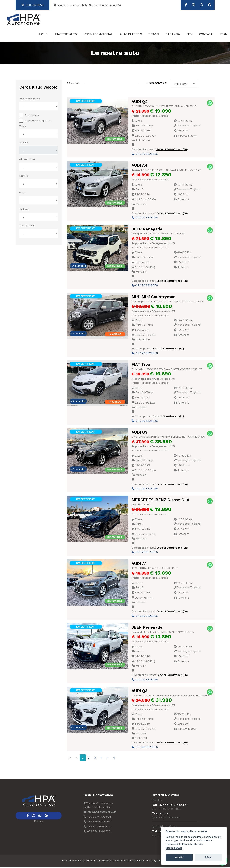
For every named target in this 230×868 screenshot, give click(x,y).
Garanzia (173, 36)
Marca (23, 127)
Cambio (23, 177)
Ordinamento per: (157, 84)
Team (224, 36)
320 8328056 (33, 5)
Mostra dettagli (174, 848)
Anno (22, 194)
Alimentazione (27, 160)
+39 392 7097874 (97, 828)
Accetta (179, 857)
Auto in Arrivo (131, 36)
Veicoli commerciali (98, 36)
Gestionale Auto (141, 862)
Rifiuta (208, 857)
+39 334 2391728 (97, 832)
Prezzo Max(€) (27, 227)
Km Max (23, 210)
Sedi (189, 36)
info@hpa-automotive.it (100, 813)
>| (114, 759)
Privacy (39, 822)
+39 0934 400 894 (97, 818)
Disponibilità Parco (29, 100)
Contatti (206, 36)
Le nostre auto (65, 36)
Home (43, 36)
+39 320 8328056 (145, 155)
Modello (23, 144)
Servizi (154, 36)
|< (70, 759)
